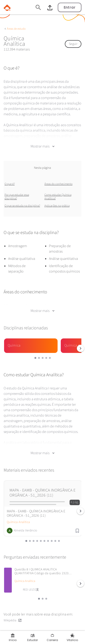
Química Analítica (18, 522)
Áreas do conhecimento (58, 184)
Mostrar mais (42, 146)
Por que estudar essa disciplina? (17, 197)
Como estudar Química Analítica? (58, 197)
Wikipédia (13, 620)
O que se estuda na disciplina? (22, 206)
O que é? (10, 184)
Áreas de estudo (16, 29)
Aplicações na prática (57, 206)
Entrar (70, 7)
